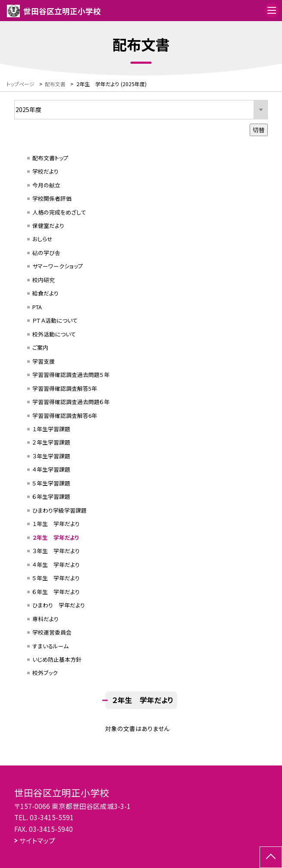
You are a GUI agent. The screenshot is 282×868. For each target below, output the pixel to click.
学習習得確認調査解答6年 (65, 415)
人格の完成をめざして (59, 212)
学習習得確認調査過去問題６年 (71, 402)
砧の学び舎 (46, 253)
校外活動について (54, 334)
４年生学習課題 (51, 469)
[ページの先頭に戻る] (271, 857)
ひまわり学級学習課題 (60, 510)
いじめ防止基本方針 (57, 659)
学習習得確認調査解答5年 (65, 388)
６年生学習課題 (51, 496)
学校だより (45, 171)
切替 (259, 130)
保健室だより (48, 226)
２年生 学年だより (56, 537)
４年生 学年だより (56, 565)
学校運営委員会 (52, 632)
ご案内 (40, 347)
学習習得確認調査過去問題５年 (71, 375)
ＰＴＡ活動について (55, 320)
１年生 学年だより (56, 524)
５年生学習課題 (51, 483)
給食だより (45, 293)
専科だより (45, 619)
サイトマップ (37, 841)
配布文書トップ (50, 158)
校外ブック (45, 673)
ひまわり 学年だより (59, 605)
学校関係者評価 (52, 198)
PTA (37, 307)
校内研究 (44, 280)
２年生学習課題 (51, 442)
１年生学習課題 (51, 429)
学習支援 (44, 361)
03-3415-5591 (52, 817)
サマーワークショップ (58, 266)
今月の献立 (46, 185)
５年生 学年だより (56, 578)
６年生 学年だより (56, 592)
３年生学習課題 (51, 456)
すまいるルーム (50, 646)
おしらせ (42, 239)
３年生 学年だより (56, 551)
